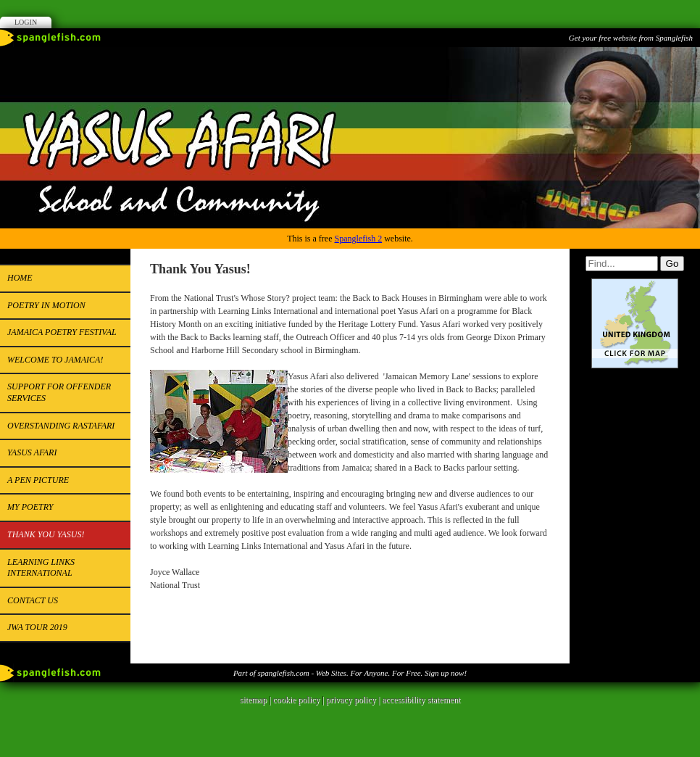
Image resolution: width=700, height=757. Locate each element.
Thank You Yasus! (46, 534)
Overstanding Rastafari (61, 426)
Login (26, 22)
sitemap (253, 700)
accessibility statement (421, 700)
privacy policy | (354, 700)
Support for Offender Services (59, 392)
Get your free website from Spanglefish (631, 38)
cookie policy (296, 700)
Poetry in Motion (46, 305)
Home (20, 278)
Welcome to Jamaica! (55, 360)
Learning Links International (41, 568)
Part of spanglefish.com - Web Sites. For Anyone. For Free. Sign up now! (350, 673)
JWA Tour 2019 (37, 627)
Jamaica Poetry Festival (62, 332)
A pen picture (38, 480)
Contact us (33, 600)
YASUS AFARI (32, 452)
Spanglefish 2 (358, 239)
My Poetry (30, 507)
